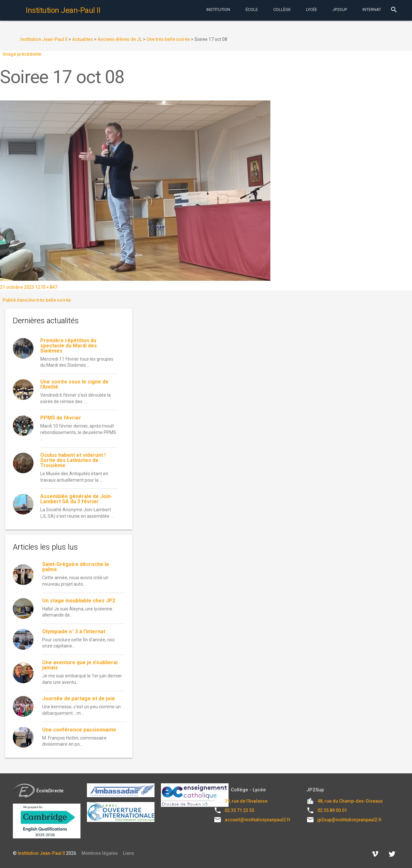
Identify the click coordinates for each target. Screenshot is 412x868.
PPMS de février (61, 418)
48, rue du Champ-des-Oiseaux (350, 801)
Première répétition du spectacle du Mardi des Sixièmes (69, 346)
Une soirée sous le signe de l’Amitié (74, 384)
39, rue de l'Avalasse (246, 801)
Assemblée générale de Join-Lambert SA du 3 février (76, 499)
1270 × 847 (46, 287)
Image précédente (22, 54)
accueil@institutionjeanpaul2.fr (258, 820)
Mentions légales (100, 853)
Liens (129, 853)
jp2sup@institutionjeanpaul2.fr (350, 820)
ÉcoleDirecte (38, 791)
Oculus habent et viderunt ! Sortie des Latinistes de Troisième (73, 460)
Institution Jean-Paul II (41, 853)
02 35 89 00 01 (332, 810)
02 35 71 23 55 (239, 810)
